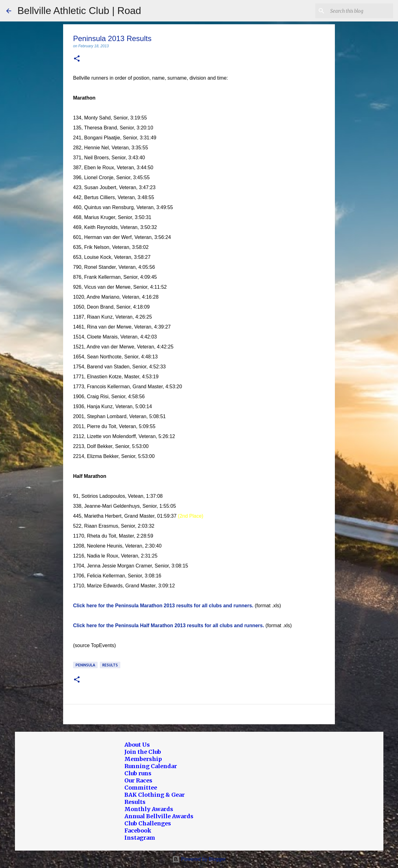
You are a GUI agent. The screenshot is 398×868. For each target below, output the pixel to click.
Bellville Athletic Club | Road (79, 11)
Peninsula (85, 665)
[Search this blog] (360, 11)
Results (110, 665)
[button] (77, 59)
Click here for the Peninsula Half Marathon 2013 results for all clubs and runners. (169, 625)
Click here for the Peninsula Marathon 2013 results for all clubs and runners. (163, 606)
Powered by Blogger (199, 859)
